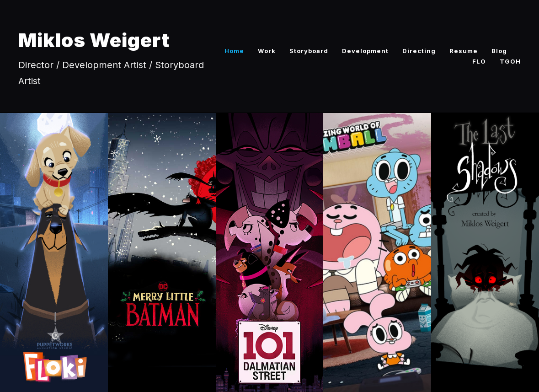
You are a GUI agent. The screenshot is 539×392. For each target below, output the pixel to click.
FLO (479, 61)
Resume (464, 51)
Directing (419, 51)
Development (365, 51)
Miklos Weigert (94, 40)
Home (234, 51)
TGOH (510, 61)
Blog (499, 51)
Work (267, 51)
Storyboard (309, 51)
